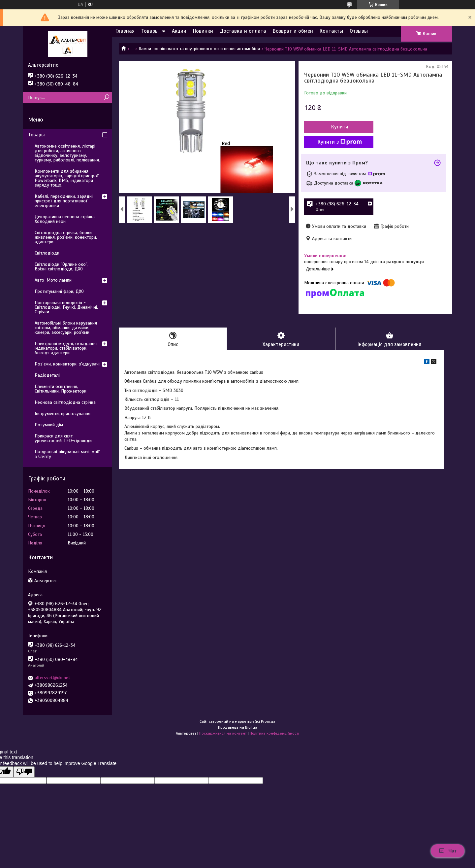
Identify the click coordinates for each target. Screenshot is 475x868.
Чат (448, 851)
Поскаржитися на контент (223, 733)
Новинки (203, 31)
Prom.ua (268, 721)
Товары (150, 31)
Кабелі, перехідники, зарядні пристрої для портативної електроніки (64, 201)
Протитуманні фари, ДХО (59, 291)
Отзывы (359, 31)
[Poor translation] (24, 772)
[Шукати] (106, 98)
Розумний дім (49, 425)
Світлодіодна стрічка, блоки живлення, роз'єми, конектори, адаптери (66, 237)
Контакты (331, 31)
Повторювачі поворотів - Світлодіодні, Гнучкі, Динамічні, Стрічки (66, 307)
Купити (340, 127)
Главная (125, 31)
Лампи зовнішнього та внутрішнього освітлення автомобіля (199, 49)
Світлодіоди (47, 253)
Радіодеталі (47, 375)
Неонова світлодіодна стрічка (65, 402)
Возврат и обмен (293, 31)
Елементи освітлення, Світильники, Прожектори (61, 389)
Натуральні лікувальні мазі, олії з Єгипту (67, 454)
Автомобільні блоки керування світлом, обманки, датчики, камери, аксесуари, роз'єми (66, 328)
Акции (179, 31)
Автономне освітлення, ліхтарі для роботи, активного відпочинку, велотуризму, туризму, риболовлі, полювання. (67, 153)
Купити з (340, 142)
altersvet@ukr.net (52, 678)
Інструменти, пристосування (63, 414)
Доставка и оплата (243, 31)
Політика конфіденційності (274, 733)
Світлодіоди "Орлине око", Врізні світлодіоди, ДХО (62, 267)
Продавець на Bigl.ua (238, 727)
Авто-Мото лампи (53, 280)
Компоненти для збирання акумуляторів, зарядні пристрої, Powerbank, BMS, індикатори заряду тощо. (67, 178)
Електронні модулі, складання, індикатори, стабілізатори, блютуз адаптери (66, 348)
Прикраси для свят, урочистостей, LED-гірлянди (63, 438)
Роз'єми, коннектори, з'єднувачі (67, 364)
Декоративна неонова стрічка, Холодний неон (65, 219)
